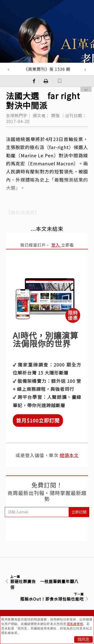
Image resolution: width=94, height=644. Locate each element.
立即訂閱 (79, 512)
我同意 (83, 639)
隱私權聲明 (75, 624)
